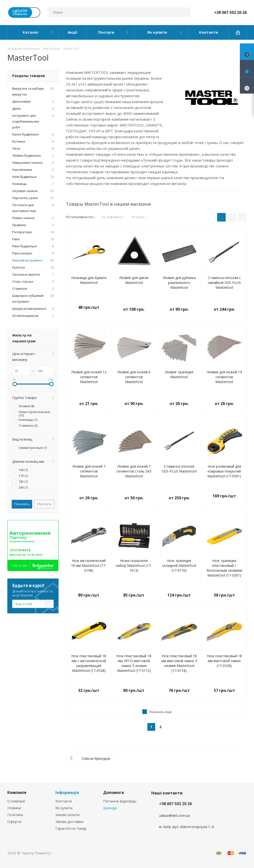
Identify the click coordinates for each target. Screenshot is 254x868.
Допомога (114, 792)
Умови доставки (69, 821)
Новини (14, 808)
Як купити (64, 808)
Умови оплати (67, 815)
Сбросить (44, 504)
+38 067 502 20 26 (230, 12)
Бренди (110, 808)
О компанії (16, 801)
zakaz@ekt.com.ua (174, 815)
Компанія (17, 792)
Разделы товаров (29, 76)
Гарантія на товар (71, 828)
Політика (15, 815)
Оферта (14, 821)
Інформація (67, 792)
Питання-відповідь (120, 801)
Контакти (64, 801)
